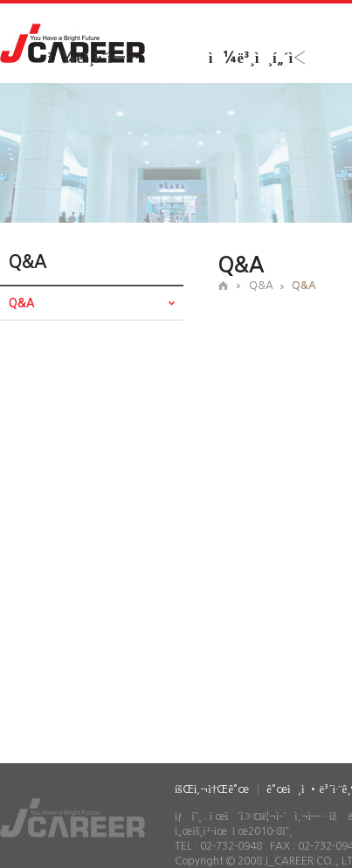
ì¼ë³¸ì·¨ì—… (93, 58)
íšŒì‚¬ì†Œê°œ (212, 789)
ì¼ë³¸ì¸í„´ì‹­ (258, 58)
